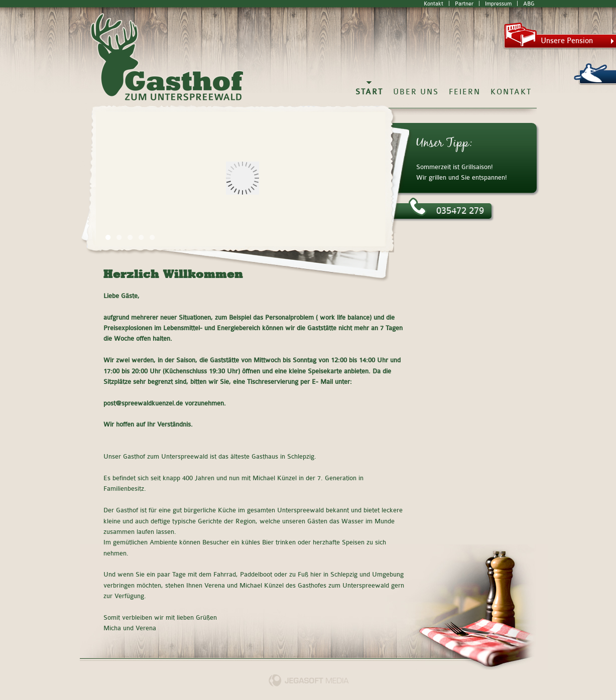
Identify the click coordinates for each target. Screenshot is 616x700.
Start (369, 92)
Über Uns (416, 92)
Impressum (498, 4)
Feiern (465, 92)
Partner (464, 4)
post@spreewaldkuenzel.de (143, 403)
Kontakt (434, 4)
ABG (529, 4)
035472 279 (446, 210)
